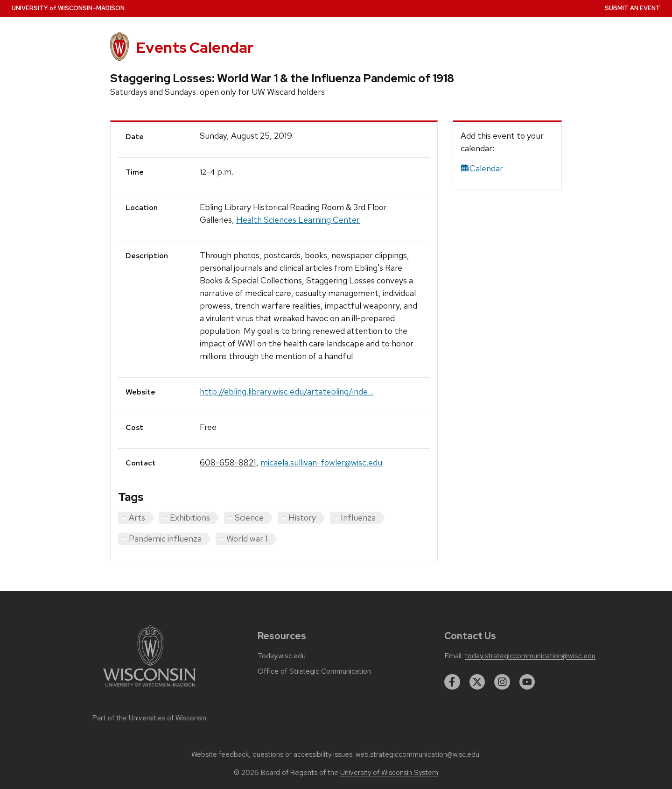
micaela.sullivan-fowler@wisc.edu (321, 462)
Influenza (358, 518)
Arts (137, 518)
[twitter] (477, 682)
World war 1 (247, 539)
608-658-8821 (228, 462)
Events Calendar (195, 47)
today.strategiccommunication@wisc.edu (530, 656)
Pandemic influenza (165, 539)
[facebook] (452, 682)
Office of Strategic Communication (314, 671)
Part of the (149, 718)
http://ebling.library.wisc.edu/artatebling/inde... (287, 391)
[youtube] (527, 682)
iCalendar (482, 168)
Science (249, 518)
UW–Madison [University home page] (68, 8)
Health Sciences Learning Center (298, 220)
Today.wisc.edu (282, 656)
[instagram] (502, 682)
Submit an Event (633, 8)
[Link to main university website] (149, 688)
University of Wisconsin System (389, 773)
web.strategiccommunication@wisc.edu (417, 754)
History (302, 518)
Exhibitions (190, 518)
